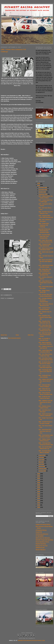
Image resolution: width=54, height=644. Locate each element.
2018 (39, 487)
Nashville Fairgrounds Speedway (44, 540)
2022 (39, 478)
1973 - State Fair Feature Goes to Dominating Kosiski (45, 335)
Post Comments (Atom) (14, 338)
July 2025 (41, 458)
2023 (39, 476)
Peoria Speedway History (42, 542)
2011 (39, 503)
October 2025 (42, 192)
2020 (39, 483)
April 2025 (42, 464)
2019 (39, 485)
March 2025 (42, 466)
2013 (39, 498)
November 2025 (43, 190)
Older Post (31, 335)
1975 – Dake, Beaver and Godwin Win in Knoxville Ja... (46, 283)
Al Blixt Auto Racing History (43, 525)
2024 (39, 474)
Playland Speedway (41, 544)
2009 (39, 507)
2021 (39, 480)
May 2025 (41, 462)
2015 (39, 494)
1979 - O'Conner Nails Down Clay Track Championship (44, 236)
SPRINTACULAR (40, 548)
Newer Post (4, 335)
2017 (39, 489)
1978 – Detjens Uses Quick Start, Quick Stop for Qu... (46, 381)
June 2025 (42, 460)
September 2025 (43, 194)
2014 (39, 496)
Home (17, 335)
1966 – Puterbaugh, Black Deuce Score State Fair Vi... (45, 372)
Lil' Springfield (40, 536)
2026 (39, 183)
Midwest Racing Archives (27, 7)
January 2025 (42, 471)
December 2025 (43, 188)
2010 (39, 505)
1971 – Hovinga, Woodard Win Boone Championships (45, 300)
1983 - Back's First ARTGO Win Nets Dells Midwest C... (46, 261)
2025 (39, 186)
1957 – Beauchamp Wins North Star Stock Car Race (45, 431)
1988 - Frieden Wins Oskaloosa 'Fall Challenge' (44, 225)
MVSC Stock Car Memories (43, 538)
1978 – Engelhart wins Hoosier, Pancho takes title (45, 317)
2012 (39, 501)
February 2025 (43, 469)
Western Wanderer (41, 550)
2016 (39, 492)
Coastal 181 (39, 532)
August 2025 (42, 455)
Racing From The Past (42, 546)
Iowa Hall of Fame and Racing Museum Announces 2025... (44, 231)
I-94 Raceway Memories (42, 534)
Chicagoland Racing (41, 530)
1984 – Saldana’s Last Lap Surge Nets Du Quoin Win (45, 402)
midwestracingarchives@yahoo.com (31, 640)
